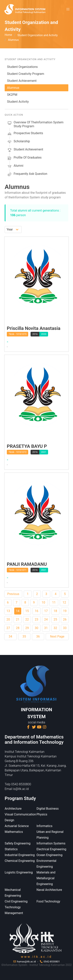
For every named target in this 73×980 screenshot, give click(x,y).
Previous (13, 594)
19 (65, 611)
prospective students (25, 134)
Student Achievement (22, 81)
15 (27, 611)
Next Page (57, 636)
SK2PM (12, 95)
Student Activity (18, 102)
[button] (68, 9)
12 (64, 602)
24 (46, 619)
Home (8, 35)
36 (38, 636)
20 (8, 619)
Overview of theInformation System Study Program (35, 124)
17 (46, 611)
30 (37, 628)
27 (8, 628)
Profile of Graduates (24, 158)
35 (24, 636)
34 (10, 636)
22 (27, 619)
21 (18, 619)
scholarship (18, 142)
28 (18, 628)
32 (55, 628)
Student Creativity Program (26, 74)
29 (27, 628)
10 (43, 602)
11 (54, 602)
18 (55, 611)
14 (18, 611)
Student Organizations (22, 67)
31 (46, 628)
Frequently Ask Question (27, 174)
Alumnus (13, 88)
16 (37, 611)
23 (37, 619)
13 (8, 611)
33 (65, 628)
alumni (15, 166)
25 (55, 619)
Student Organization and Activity (37, 35)
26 (65, 619)
